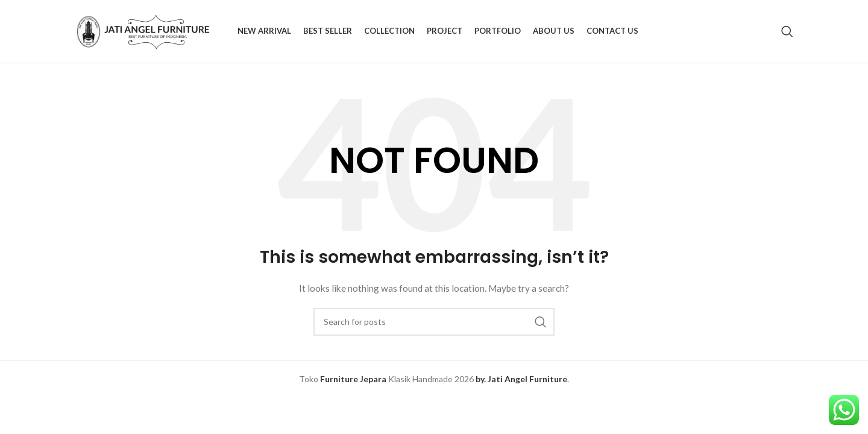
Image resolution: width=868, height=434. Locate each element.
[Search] (787, 31)
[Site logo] (150, 30)
